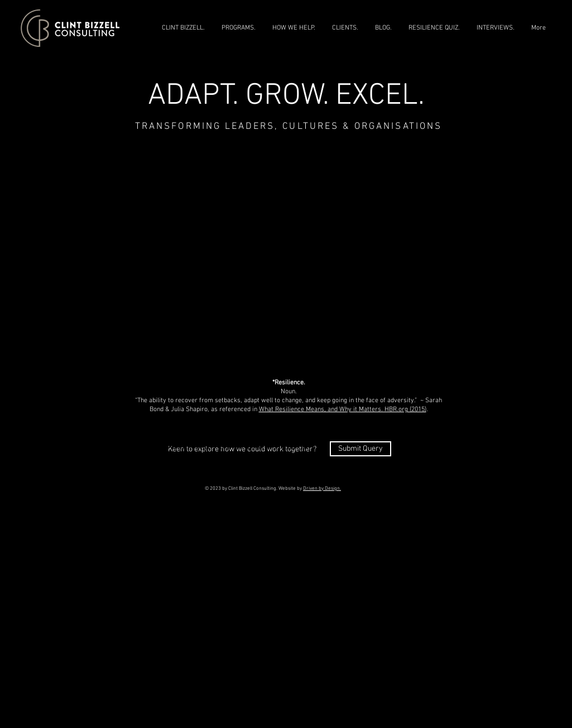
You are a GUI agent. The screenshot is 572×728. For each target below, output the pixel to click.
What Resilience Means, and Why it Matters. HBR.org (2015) (343, 409)
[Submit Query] (360, 449)
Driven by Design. (322, 488)
